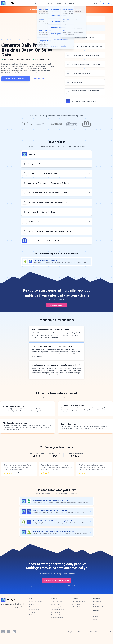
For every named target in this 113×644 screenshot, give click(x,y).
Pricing (31, 615)
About (95, 614)
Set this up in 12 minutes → (16, 79)
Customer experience (57, 607)
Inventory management (58, 604)
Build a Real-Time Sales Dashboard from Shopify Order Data (53, 521)
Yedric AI (32, 604)
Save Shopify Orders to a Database (46, 260)
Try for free (106, 3)
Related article (40, 79)
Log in (95, 3)
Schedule (22, 40)
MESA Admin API (98, 607)
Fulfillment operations (57, 610)
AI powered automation (58, 615)
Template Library (12, 40)
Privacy (101, 632)
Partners (96, 616)
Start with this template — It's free (56, 580)
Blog (95, 604)
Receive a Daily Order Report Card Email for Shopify (50, 510)
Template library (34, 607)
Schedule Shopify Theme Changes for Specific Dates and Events (54, 531)
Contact (96, 622)
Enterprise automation (57, 618)
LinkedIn (14, 632)
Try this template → (57, 305)
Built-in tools (33, 612)
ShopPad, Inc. (95, 632)
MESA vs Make (76, 607)
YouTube (9, 632)
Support (96, 619)
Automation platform (36, 601)
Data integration (56, 612)
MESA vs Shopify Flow (78, 601)
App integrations (34, 610)
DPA (111, 632)
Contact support (82, 586)
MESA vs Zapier (77, 604)
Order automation (56, 601)
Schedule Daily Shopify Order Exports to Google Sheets (51, 500)
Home (3, 40)
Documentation (98, 601)
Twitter (3, 632)
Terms (106, 632)
